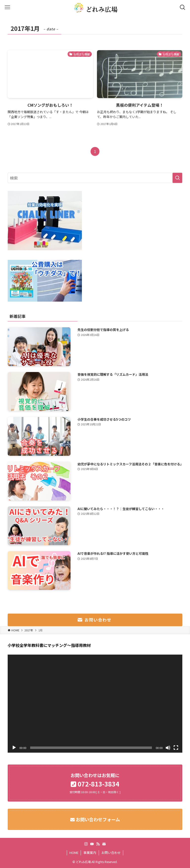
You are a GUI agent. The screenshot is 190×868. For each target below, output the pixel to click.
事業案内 (90, 853)
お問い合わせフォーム (97, 819)
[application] (95, 704)
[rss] (98, 844)
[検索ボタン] (183, 7)
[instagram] (86, 844)
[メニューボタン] (7, 7)
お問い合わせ (111, 853)
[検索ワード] (95, 178)
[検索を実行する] (177, 178)
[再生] (14, 748)
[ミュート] (168, 748)
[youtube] (92, 844)
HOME (74, 853)
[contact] (104, 844)
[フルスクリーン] (176, 748)
